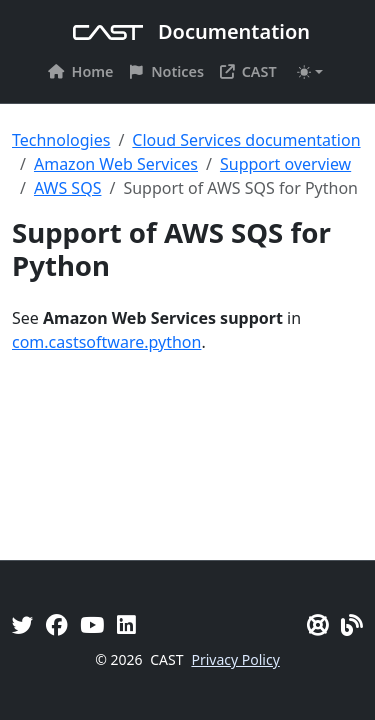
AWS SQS (67, 188)
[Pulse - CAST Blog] (352, 624)
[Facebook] (57, 624)
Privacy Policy (235, 659)
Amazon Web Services (116, 164)
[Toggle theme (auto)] (310, 72)
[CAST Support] (318, 624)
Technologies (61, 140)
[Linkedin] (126, 624)
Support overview (285, 164)
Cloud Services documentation (246, 140)
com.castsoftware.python (106, 342)
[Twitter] (23, 624)
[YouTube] (92, 624)
